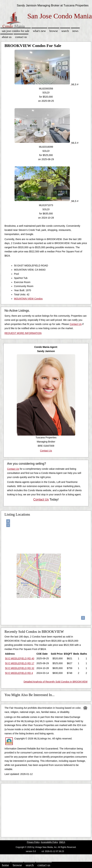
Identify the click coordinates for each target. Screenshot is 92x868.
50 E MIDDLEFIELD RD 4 (19, 673)
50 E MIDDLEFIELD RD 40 (20, 658)
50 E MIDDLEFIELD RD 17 (20, 663)
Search (65, 31)
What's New (39, 31)
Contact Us (21, 37)
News (75, 31)
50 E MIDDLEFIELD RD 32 (20, 668)
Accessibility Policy (49, 842)
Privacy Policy (33, 842)
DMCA (62, 842)
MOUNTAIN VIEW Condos (28, 299)
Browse (54, 31)
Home (5, 865)
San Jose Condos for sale (15, 31)
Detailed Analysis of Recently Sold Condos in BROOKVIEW (56, 682)
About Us (7, 37)
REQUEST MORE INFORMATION (23, 333)
